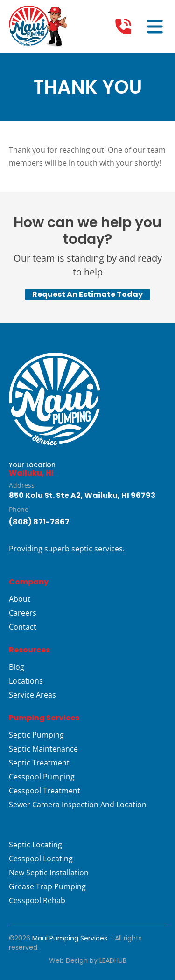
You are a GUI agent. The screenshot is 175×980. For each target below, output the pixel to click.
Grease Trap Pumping (47, 886)
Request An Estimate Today (87, 294)
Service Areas (32, 695)
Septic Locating (35, 845)
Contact (23, 627)
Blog (17, 667)
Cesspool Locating (41, 859)
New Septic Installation (49, 873)
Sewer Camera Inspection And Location (78, 805)
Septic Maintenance (43, 749)
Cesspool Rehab (37, 900)
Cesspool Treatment (45, 791)
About (20, 599)
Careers (23, 613)
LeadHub (113, 960)
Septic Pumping (36, 735)
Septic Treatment (39, 763)
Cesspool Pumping (42, 777)
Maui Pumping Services (70, 938)
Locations (26, 681)
